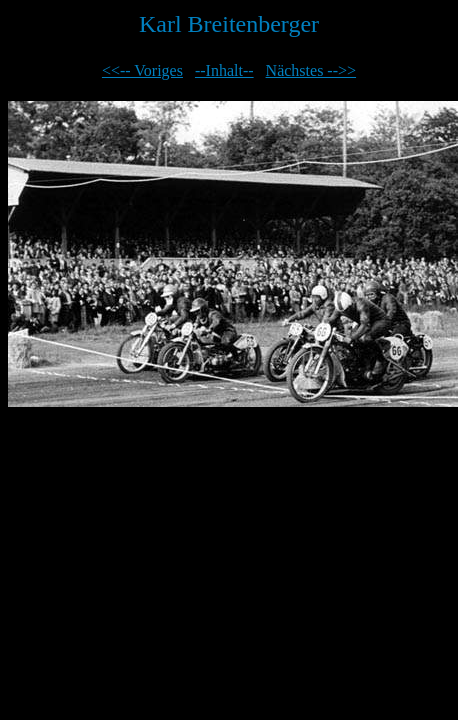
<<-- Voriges (142, 70)
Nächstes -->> (311, 70)
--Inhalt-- (224, 70)
